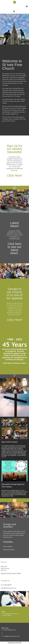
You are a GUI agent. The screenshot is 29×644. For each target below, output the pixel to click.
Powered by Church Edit (14, 643)
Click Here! (15, 176)
